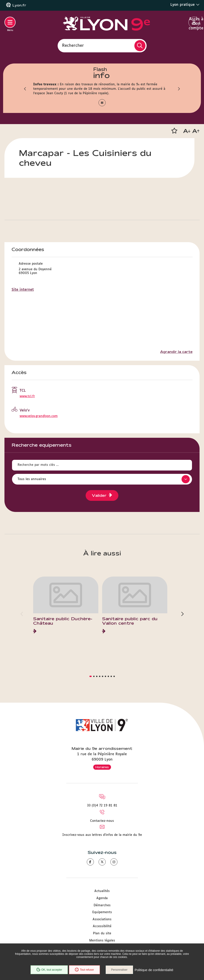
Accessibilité (102, 926)
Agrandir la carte (176, 352)
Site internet (23, 290)
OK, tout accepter (49, 970)
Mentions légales (102, 941)
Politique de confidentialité (154, 970)
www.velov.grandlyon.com (39, 416)
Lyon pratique (185, 5)
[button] (25, 89)
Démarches (102, 905)
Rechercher (73, 45)
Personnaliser (119, 970)
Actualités (102, 891)
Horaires (102, 767)
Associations (102, 919)
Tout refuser (84, 970)
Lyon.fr (19, 5)
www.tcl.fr (27, 396)
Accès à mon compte (194, 23)
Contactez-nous (102, 821)
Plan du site (102, 933)
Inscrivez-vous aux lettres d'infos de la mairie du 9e (102, 835)
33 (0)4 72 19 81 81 (102, 806)
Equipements (102, 912)
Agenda (102, 898)
